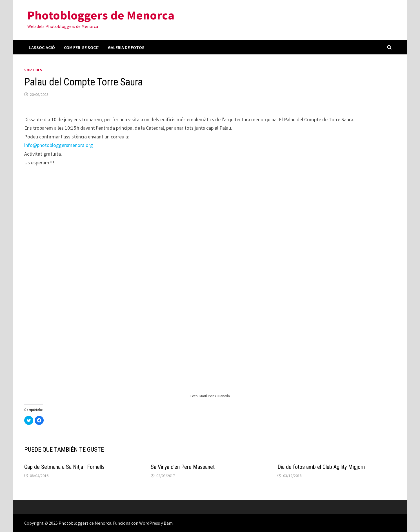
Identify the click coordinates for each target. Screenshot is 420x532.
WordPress (150, 523)
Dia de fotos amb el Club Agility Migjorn (321, 467)
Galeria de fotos (126, 47)
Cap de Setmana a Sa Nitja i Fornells (64, 467)
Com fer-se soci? (81, 47)
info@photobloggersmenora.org (59, 145)
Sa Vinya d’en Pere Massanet (183, 467)
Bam (168, 523)
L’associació (42, 47)
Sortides (33, 70)
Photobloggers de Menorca (101, 15)
